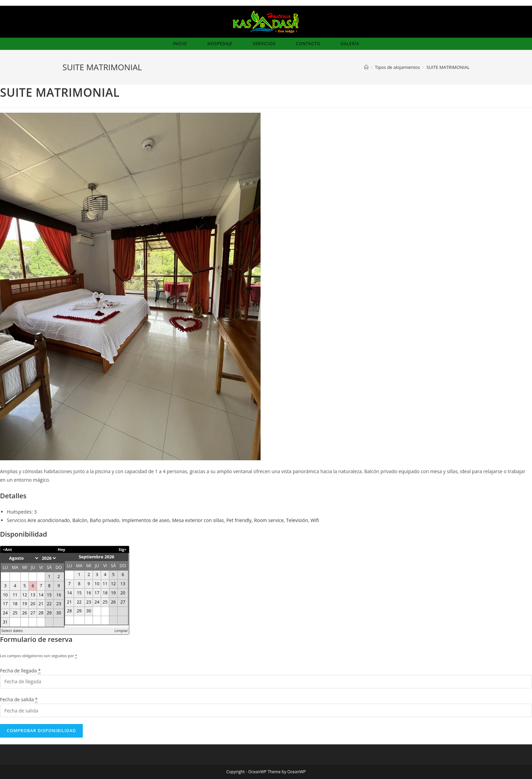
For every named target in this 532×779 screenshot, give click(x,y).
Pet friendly (239, 520)
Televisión (297, 520)
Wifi (315, 520)
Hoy (61, 549)
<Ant (8, 549)
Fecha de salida (19, 699)
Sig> (123, 549)
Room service (269, 520)
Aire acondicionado (49, 520)
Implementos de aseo (146, 520)
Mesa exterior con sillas (198, 520)
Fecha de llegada (20, 671)
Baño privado (105, 520)
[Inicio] (366, 67)
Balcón (80, 520)
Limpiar (121, 630)
